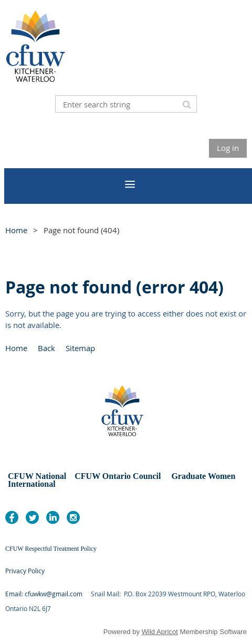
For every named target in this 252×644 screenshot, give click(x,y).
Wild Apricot (160, 632)
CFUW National (38, 476)
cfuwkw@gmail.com (54, 594)
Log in (228, 148)
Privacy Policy (25, 571)
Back (46, 348)
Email (13, 594)
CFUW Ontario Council (117, 476)
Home (16, 230)
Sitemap (80, 348)
